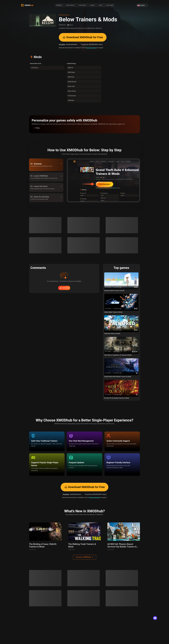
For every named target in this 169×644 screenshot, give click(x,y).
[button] (84, 128)
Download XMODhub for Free (83, 37)
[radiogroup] (85, 5)
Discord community (91, 48)
